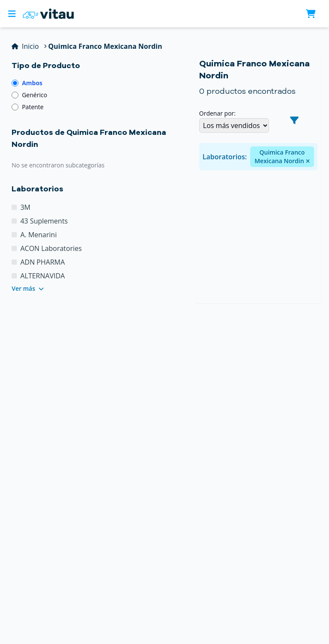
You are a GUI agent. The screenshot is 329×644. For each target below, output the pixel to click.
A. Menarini (38, 235)
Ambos (32, 83)
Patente (33, 107)
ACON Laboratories (51, 248)
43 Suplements (44, 221)
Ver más (28, 288)
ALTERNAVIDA (42, 276)
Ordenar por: (217, 113)
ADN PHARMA (42, 262)
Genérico (34, 95)
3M (25, 207)
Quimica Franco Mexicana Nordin (282, 157)
